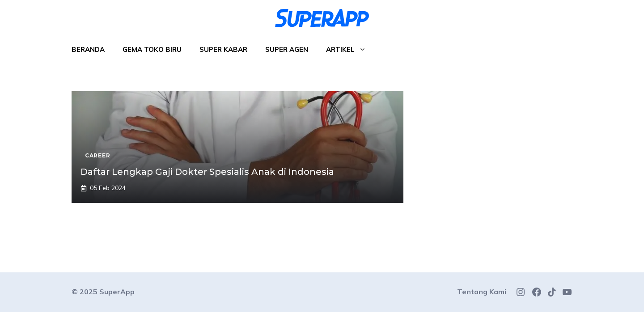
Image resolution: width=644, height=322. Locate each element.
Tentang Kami (482, 292)
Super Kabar (223, 49)
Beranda (88, 49)
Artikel (350, 50)
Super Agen (287, 49)
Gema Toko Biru (152, 49)
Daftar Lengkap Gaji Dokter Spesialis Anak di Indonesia (207, 172)
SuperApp (117, 292)
